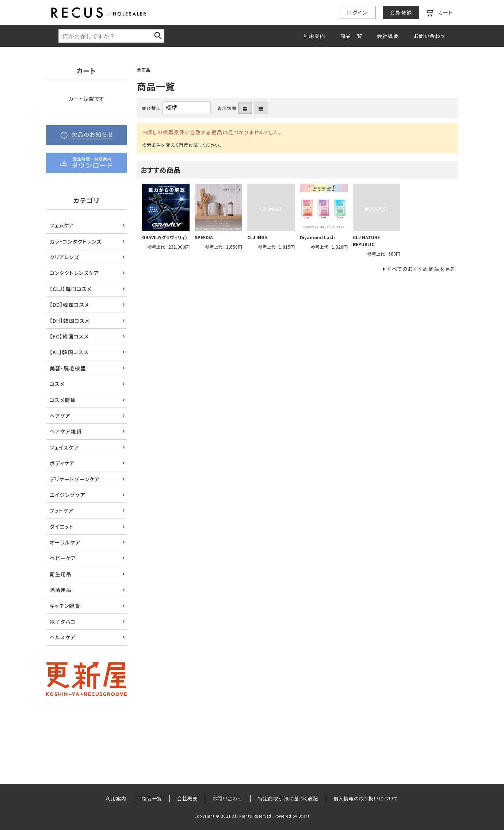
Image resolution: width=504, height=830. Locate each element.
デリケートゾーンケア (75, 479)
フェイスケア (64, 447)
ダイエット (62, 527)
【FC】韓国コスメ (69, 336)
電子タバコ (63, 621)
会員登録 (401, 12)
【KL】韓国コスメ (69, 352)
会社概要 (388, 36)
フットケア (62, 510)
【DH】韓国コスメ (70, 321)
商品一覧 (351, 36)
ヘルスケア (63, 637)
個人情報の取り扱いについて (366, 798)
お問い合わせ (429, 36)
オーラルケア (65, 542)
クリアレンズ (64, 257)
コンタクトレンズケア (74, 273)
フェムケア (62, 225)
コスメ (57, 384)
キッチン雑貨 (65, 606)
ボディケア (62, 463)
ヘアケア (60, 416)
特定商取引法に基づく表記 (288, 798)
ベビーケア (63, 558)
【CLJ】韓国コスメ (71, 289)
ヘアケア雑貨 (66, 431)
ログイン (357, 12)
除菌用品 (61, 590)
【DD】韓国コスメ (69, 305)
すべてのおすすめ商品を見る (421, 269)
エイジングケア (68, 495)
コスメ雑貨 (63, 400)
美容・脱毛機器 (68, 368)
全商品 (144, 70)
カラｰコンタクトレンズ (76, 241)
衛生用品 (61, 574)
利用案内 (314, 36)
